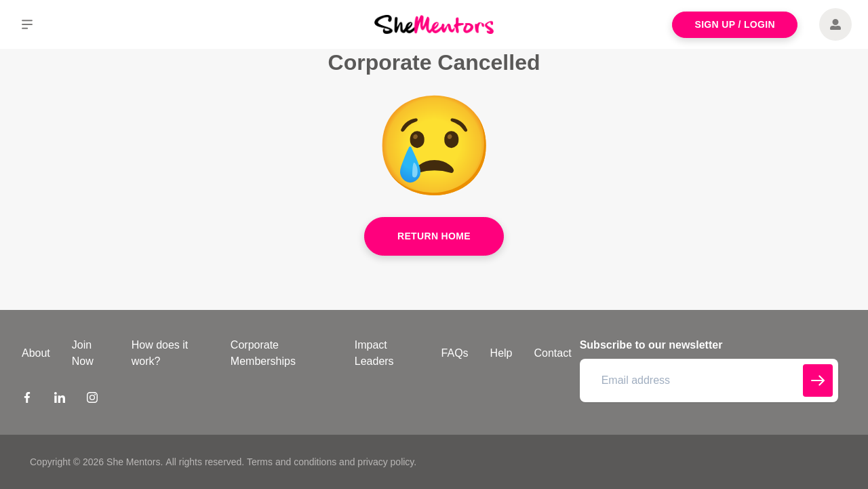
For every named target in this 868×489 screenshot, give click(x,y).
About (36, 353)
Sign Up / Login (735, 24)
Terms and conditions (292, 462)
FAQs (455, 353)
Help (501, 353)
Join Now (83, 353)
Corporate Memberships (263, 353)
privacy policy (386, 462)
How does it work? (160, 353)
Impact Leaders (374, 353)
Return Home (434, 236)
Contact (553, 353)
